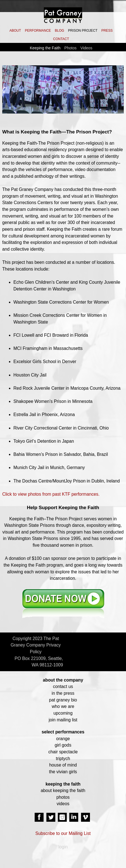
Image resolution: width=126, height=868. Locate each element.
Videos (86, 48)
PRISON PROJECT (83, 31)
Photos (70, 48)
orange (63, 739)
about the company (63, 680)
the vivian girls (63, 772)
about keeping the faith (63, 790)
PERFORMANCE (38, 31)
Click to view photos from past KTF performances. (51, 494)
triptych (63, 759)
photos (63, 797)
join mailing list (63, 720)
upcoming (63, 713)
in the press (63, 693)
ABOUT (15, 31)
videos (63, 804)
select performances (63, 732)
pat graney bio (63, 700)
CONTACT (61, 39)
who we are (63, 706)
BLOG (59, 31)
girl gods (63, 745)
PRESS (107, 31)
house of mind (63, 765)
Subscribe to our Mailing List (63, 833)
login (63, 847)
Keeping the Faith (45, 48)
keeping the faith (63, 784)
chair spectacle (63, 752)
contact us (63, 686)
